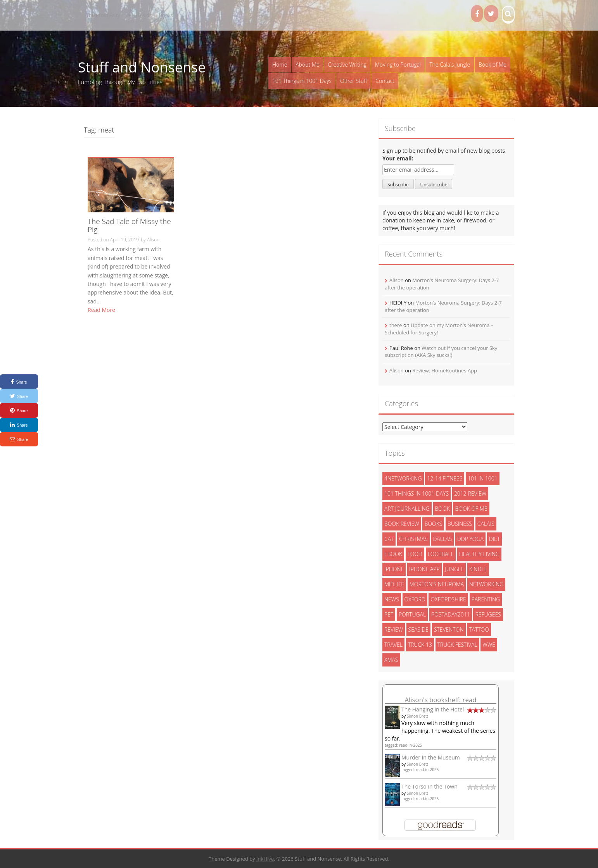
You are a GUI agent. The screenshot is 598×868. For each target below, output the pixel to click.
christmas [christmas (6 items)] (413, 539)
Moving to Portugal (398, 65)
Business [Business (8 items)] (460, 524)
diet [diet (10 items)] (495, 539)
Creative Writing (347, 65)
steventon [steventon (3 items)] (449, 629)
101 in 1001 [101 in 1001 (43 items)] (483, 478)
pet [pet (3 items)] (389, 614)
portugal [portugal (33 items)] (412, 614)
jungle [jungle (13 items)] (454, 569)
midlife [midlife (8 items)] (394, 584)
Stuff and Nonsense (142, 67)
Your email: (398, 158)
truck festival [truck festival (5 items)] (457, 645)
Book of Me (492, 65)
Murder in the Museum (431, 757)
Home (280, 65)
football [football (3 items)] (441, 554)
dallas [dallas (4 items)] (442, 539)
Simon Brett (417, 716)
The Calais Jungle (450, 65)
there (396, 325)
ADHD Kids (139, 15)
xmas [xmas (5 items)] (391, 660)
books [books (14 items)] (433, 524)
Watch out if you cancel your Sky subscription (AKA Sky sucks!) (441, 352)
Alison (153, 240)
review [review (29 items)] (394, 629)
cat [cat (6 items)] (389, 539)
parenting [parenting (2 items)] (486, 599)
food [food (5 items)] (415, 554)
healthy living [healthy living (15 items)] (479, 554)
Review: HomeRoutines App (445, 370)
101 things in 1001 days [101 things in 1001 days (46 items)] (417, 493)
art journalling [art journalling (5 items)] (407, 509)
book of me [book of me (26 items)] (471, 509)
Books (166, 15)
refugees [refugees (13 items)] (488, 614)
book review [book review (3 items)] (402, 524)
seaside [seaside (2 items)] (419, 629)
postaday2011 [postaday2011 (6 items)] (451, 614)
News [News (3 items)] (392, 599)
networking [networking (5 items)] (487, 584)
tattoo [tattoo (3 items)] (479, 629)
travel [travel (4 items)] (393, 645)
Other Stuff (353, 81)
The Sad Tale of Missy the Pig (129, 226)
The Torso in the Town (429, 786)
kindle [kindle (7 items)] (478, 569)
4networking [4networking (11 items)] (403, 478)
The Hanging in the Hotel (433, 709)
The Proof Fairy (103, 15)
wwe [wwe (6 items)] (489, 645)
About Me (307, 65)
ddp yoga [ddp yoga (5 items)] (470, 539)
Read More (101, 310)
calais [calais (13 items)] (486, 524)
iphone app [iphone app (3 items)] (424, 569)
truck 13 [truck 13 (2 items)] (420, 645)
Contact (385, 81)
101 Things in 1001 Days (302, 81)
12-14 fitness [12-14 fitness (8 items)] (445, 478)
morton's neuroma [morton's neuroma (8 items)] (437, 584)
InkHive (265, 859)
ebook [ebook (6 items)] (393, 554)
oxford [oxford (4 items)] (415, 599)
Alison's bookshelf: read (440, 700)
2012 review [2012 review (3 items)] (470, 493)
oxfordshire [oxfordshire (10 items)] (448, 599)
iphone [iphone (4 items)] (394, 569)
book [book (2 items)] (442, 509)
